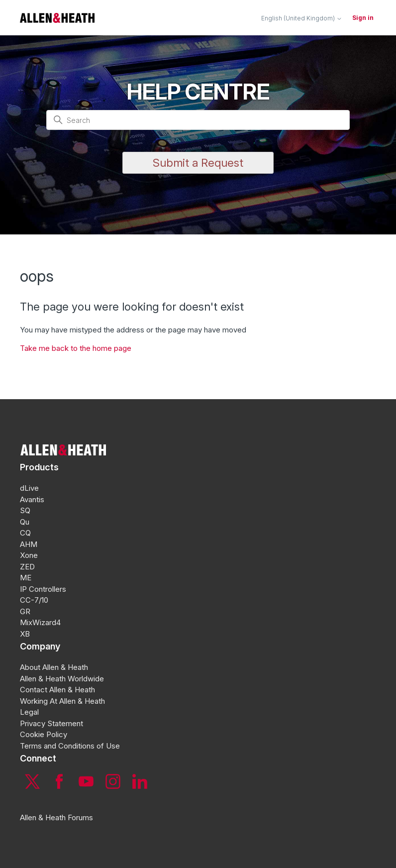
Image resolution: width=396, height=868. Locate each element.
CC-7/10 (34, 600)
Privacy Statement (51, 723)
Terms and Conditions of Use (70, 746)
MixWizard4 (40, 622)
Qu (25, 522)
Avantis (32, 499)
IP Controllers (43, 589)
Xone (29, 555)
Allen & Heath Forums (56, 817)
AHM (29, 544)
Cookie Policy (44, 734)
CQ (25, 533)
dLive (29, 488)
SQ (25, 510)
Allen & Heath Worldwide (62, 679)
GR (25, 611)
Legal (29, 712)
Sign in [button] (363, 18)
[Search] (198, 120)
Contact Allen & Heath (57, 690)
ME (26, 578)
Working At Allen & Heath (62, 701)
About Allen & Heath (54, 667)
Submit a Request (198, 163)
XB (25, 634)
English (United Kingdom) (302, 18)
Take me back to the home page (76, 348)
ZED (27, 567)
